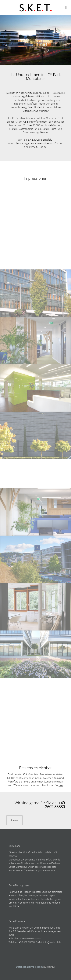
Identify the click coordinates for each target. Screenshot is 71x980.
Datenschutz (23, 967)
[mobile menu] (66, 8)
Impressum (37, 967)
